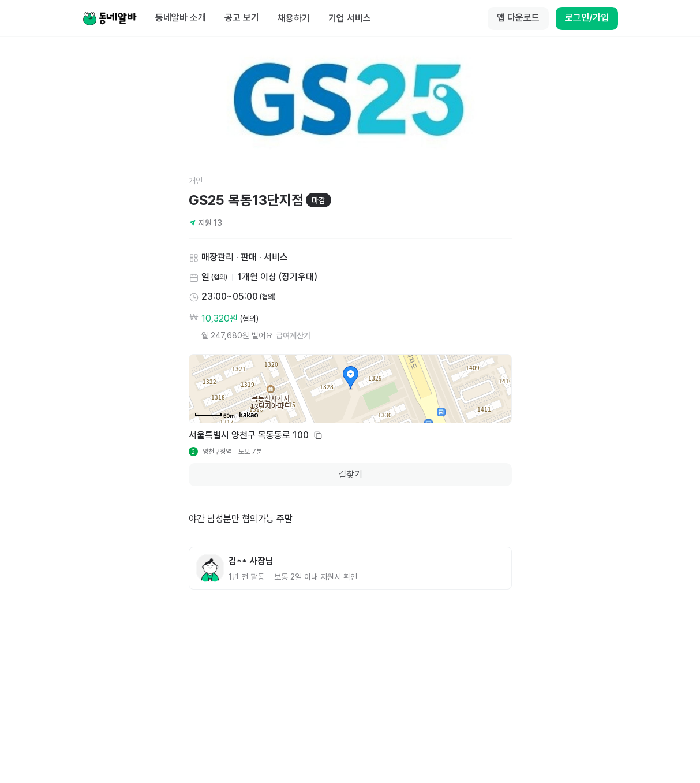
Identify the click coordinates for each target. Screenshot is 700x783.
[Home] (110, 18)
